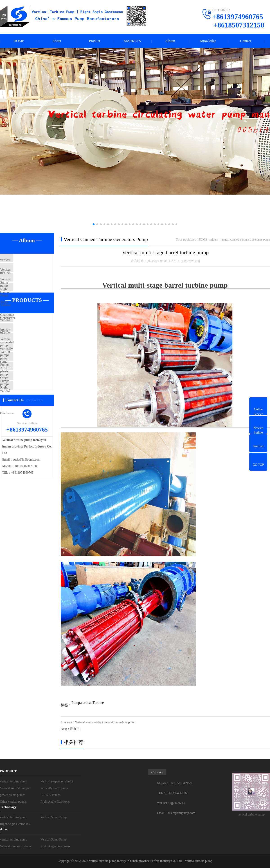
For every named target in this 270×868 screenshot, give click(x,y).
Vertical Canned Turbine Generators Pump (27, 294)
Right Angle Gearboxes (26, 300)
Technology (8, 807)
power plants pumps (24, 388)
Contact (246, 41)
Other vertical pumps (25, 414)
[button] (94, 225)
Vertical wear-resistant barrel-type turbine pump (105, 722)
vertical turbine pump (25, 261)
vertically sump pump (25, 375)
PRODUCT (8, 771)
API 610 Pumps (21, 401)
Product (94, 41)
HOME (19, 41)
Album (170, 41)
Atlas (4, 829)
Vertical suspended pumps (28, 348)
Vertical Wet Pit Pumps (26, 361)
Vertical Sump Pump (25, 274)
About (57, 41)
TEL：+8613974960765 (173, 793)
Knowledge (208, 41)
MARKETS (132, 41)
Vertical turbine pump (199, 861)
